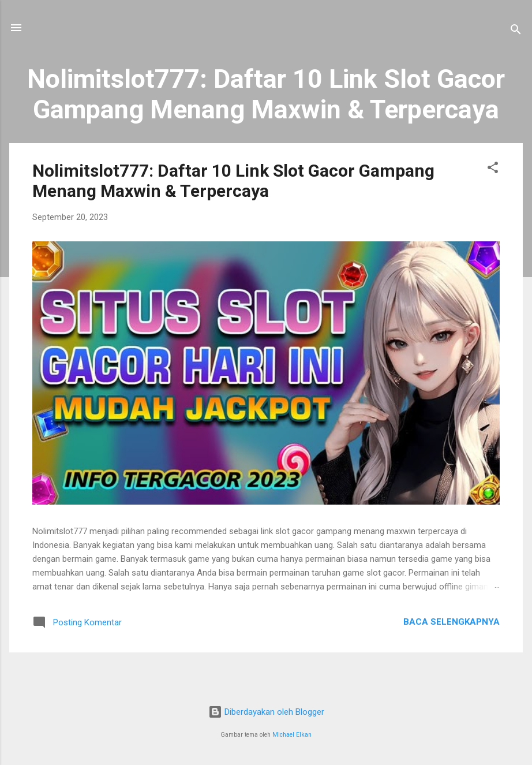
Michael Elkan (292, 735)
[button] (493, 169)
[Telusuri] (516, 31)
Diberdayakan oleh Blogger (266, 712)
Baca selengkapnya (452, 622)
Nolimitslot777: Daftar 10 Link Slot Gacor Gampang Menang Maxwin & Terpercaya (233, 181)
